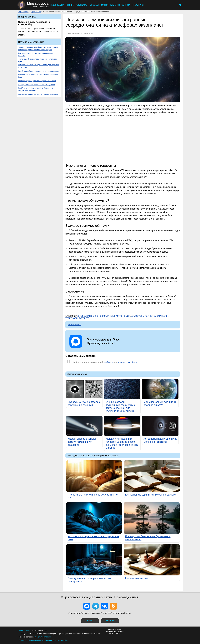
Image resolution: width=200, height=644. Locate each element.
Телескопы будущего (77, 318)
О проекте (23, 640)
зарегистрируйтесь (127, 362)
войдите (109, 362)
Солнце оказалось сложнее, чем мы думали (36, 85)
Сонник (126, 5)
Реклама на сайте (60, 640)
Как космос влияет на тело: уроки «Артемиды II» (38, 94)
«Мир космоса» (25, 630)
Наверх (110, 621)
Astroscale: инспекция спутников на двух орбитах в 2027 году (38, 66)
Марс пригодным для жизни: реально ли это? (37, 81)
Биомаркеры (161, 316)
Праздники (137, 5)
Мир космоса (23, 12)
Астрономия (123, 316)
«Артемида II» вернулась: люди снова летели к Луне (38, 60)
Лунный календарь (76, 5)
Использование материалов (40, 640)
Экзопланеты (107, 316)
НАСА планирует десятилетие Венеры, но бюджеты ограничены (36, 89)
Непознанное (74, 324)
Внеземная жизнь (88, 316)
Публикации (57, 5)
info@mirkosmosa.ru (43, 637)
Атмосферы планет (142, 316)
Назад (90, 621)
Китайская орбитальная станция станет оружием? (39, 71)
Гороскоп (94, 5)
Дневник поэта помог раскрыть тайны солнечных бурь (38, 76)
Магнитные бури (111, 5)
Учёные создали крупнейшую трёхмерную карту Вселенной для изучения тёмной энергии (38, 48)
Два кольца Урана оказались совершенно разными (35, 54)
